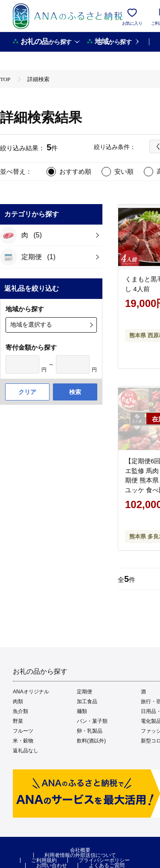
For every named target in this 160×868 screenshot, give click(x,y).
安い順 (124, 171)
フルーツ (23, 731)
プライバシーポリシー (104, 860)
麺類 (82, 711)
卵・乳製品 (90, 731)
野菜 (18, 721)
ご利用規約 (44, 860)
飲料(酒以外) (91, 741)
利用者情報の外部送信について (80, 855)
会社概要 (80, 850)
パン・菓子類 (92, 721)
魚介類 (20, 711)
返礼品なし (26, 751)
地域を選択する (31, 324)
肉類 (18, 701)
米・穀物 (23, 741)
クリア (27, 392)
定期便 (84, 692)
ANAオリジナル (31, 692)
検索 (75, 392)
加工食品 (87, 701)
